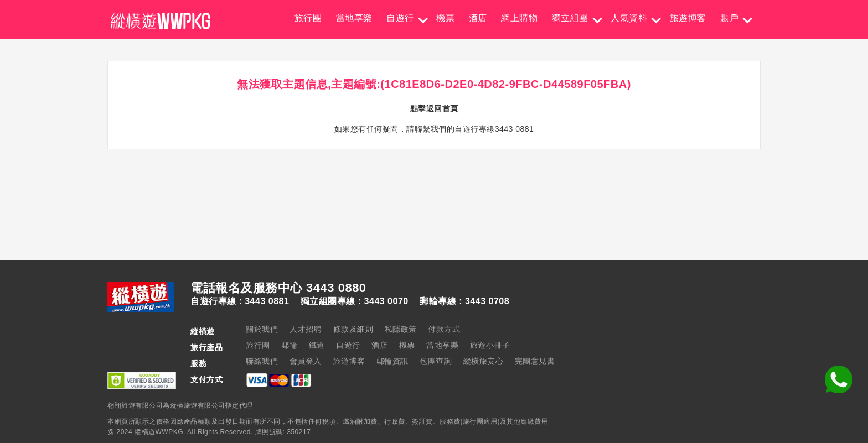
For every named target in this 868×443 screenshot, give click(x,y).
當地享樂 (354, 18)
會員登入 (306, 361)
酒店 (478, 18)
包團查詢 (436, 361)
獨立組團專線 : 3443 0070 (355, 301)
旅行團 (308, 18)
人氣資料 (629, 18)
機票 (445, 18)
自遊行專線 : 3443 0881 (240, 301)
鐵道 (317, 345)
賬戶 (729, 18)
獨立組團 (570, 18)
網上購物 (519, 18)
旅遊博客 (688, 18)
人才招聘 (306, 329)
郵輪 (289, 345)
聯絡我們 (262, 361)
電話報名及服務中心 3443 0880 (278, 288)
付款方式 (444, 329)
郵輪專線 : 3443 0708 (464, 301)
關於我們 (262, 329)
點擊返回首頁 (434, 108)
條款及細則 (353, 329)
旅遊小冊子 (490, 345)
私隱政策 (401, 329)
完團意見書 (535, 361)
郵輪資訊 (392, 361)
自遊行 (400, 18)
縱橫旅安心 (484, 361)
